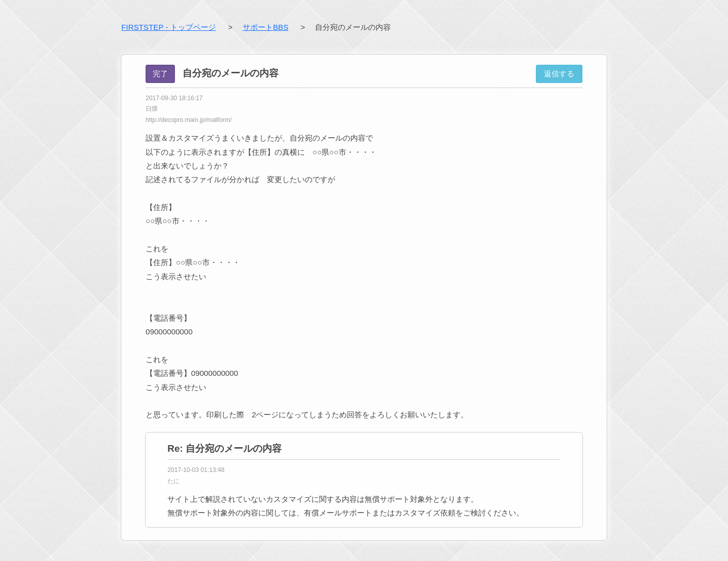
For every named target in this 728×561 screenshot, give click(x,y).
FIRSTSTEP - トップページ (169, 27)
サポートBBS (265, 27)
